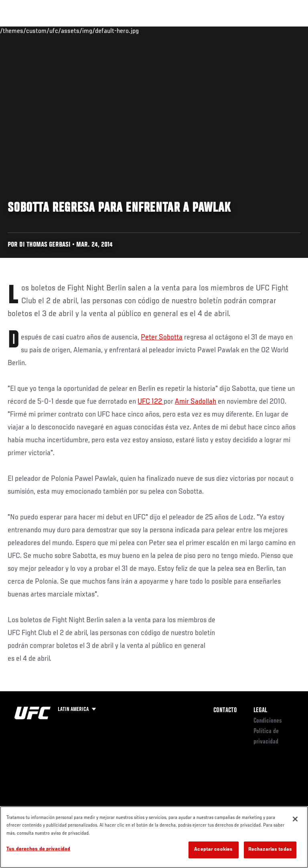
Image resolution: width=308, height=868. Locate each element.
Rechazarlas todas (270, 850)
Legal (260, 711)
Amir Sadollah (196, 402)
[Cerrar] (295, 819)
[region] (154, 837)
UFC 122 (151, 402)
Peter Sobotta (162, 337)
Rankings (58, 31)
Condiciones (268, 721)
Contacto (225, 711)
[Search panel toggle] (282, 31)
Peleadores (96, 31)
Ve (226, 31)
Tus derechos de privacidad (38, 849)
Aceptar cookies (213, 850)
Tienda (262, 31)
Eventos (23, 31)
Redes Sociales (190, 34)
